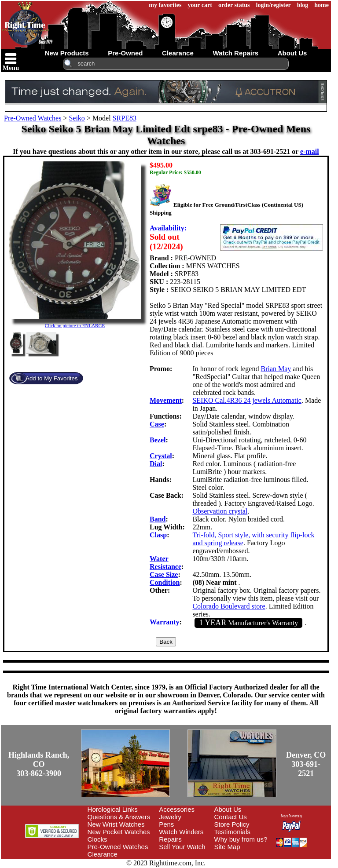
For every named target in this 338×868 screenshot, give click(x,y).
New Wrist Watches (116, 824)
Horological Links (113, 809)
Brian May (276, 369)
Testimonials (233, 832)
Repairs (170, 839)
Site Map (227, 847)
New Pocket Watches (119, 832)
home (321, 5)
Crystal (161, 456)
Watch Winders (181, 832)
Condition (165, 582)
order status (234, 5)
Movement (166, 400)
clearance (178, 53)
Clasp (158, 535)
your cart (200, 5)
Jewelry (170, 817)
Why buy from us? (241, 839)
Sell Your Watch (182, 847)
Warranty (165, 622)
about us (292, 53)
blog (303, 5)
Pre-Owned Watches (33, 118)
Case (157, 424)
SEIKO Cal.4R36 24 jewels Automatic (247, 400)
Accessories (177, 809)
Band (158, 519)
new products (67, 53)
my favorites (165, 5)
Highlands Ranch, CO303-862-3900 (39, 764)
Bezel (158, 440)
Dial (156, 464)
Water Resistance (165, 563)
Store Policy (232, 824)
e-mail (310, 151)
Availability (167, 228)
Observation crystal (220, 511)
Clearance (103, 854)
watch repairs (235, 53)
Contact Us (231, 817)
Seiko (77, 118)
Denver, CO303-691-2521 (306, 764)
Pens (166, 824)
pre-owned (125, 53)
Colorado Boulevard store (229, 606)
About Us (228, 809)
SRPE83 (125, 118)
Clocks (97, 839)
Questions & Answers (119, 817)
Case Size (164, 574)
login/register (274, 5)
